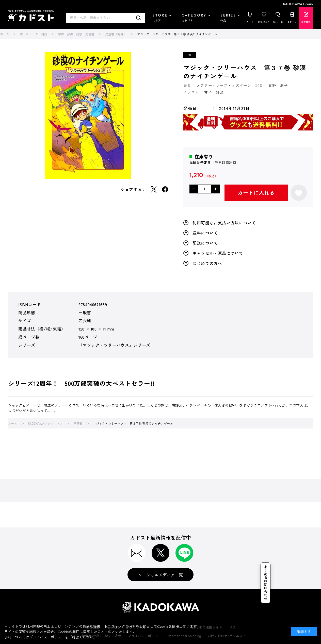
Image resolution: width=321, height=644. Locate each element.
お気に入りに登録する (299, 193)
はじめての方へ (207, 263)
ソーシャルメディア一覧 (160, 575)
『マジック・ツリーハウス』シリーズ (114, 345)
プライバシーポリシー (47, 637)
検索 (139, 18)
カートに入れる (256, 193)
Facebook (165, 189)
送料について (205, 233)
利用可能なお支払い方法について (224, 223)
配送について (205, 243)
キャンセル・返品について (218, 253)
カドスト (31, 15)
